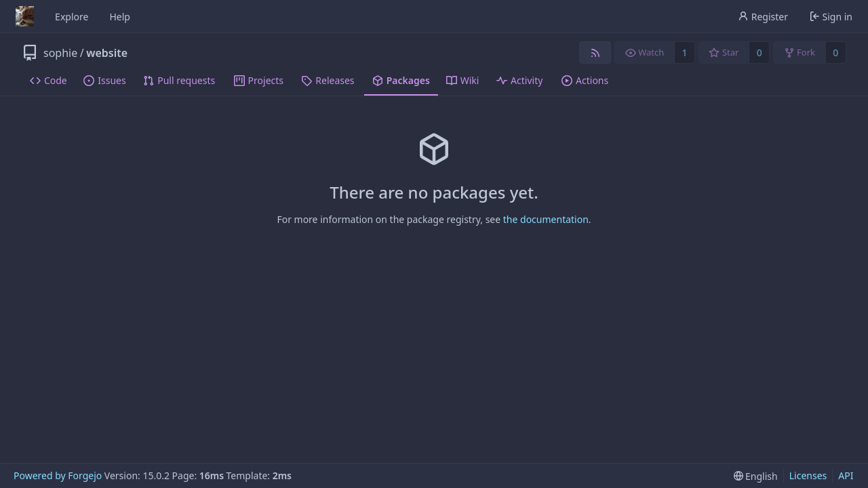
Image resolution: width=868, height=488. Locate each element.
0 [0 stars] (759, 53)
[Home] (25, 16)
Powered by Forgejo (58, 475)
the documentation (546, 219)
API (846, 475)
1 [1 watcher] (685, 53)
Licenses (808, 475)
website (107, 53)
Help (120, 17)
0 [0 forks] (835, 53)
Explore (72, 17)
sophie (60, 53)
